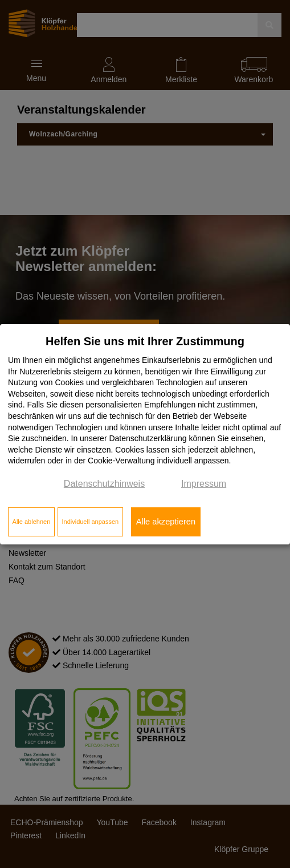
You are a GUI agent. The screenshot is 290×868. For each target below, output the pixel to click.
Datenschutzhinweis (104, 484)
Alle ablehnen (32, 522)
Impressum (204, 484)
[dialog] (145, 434)
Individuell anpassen (90, 522)
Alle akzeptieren (166, 522)
